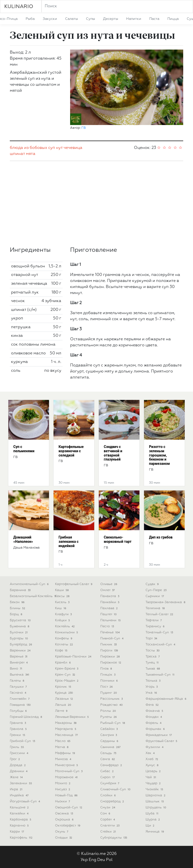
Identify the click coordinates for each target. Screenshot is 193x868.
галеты (17, 681)
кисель (63, 602)
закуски (50, 19)
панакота (110, 596)
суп (52, 148)
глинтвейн (20, 699)
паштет (109, 614)
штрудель (156, 808)
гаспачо (18, 693)
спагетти (110, 826)
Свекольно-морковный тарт (118, 539)
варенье (19, 657)
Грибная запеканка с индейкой (69, 542)
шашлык (155, 801)
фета (153, 705)
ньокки (63, 801)
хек (151, 753)
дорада (18, 765)
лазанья (64, 699)
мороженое (67, 777)
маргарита (66, 729)
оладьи (64, 838)
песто (108, 626)
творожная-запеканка (166, 602)
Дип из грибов (161, 537)
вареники (21, 651)
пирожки (110, 657)
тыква (153, 669)
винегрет (19, 663)
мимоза (64, 759)
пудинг (109, 693)
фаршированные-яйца (166, 699)
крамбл (63, 663)
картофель (22, 838)
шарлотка (156, 795)
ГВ (84, 128)
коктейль (65, 626)
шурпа (153, 820)
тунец (153, 663)
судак (153, 584)
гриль (17, 747)
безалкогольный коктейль (34, 596)
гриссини (19, 753)
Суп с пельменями (24, 449)
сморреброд (113, 801)
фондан (154, 717)
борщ (16, 614)
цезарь (154, 771)
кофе (62, 651)
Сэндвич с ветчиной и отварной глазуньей (113, 453)
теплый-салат (160, 614)
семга (108, 759)
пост (107, 687)
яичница (155, 832)
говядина (21, 705)
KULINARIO (19, 7)
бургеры (19, 638)
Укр (84, 860)
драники (19, 771)
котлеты (64, 645)
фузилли (155, 747)
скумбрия (110, 783)
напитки (134, 19)
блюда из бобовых (29, 148)
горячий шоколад (26, 717)
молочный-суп (69, 771)
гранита (18, 723)
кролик (64, 687)
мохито (63, 783)
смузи (108, 808)
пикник (109, 645)
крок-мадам (67, 681)
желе (17, 777)
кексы (63, 596)
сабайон (109, 729)
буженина (20, 626)
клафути (64, 614)
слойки (108, 795)
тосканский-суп (161, 645)
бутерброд (21, 645)
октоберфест (68, 826)
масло (63, 741)
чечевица (73, 148)
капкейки (20, 814)
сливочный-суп (116, 789)
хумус (152, 765)
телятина (156, 608)
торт (152, 638)
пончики (109, 681)
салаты (71, 19)
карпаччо (20, 826)
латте (62, 711)
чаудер (154, 783)
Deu (101, 860)
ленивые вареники (72, 717)
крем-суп (66, 675)
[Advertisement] (96, 204)
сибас (107, 771)
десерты (111, 19)
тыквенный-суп (160, 675)
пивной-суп (112, 638)
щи (150, 826)
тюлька (153, 681)
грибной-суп (23, 741)
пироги (110, 651)
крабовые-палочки (74, 657)
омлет (108, 590)
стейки (109, 832)
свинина (111, 747)
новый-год (67, 795)
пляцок (108, 675)
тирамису (155, 626)
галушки (19, 687)
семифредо (112, 765)
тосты (153, 651)
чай (151, 777)
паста (154, 19)
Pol (109, 860)
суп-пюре (156, 590)
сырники (155, 596)
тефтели (154, 620)
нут (59, 148)
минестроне (67, 765)
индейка (20, 795)
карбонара (21, 820)
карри (17, 832)
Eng (92, 860)
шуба (152, 814)
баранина (21, 590)
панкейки (110, 602)
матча (62, 747)
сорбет (108, 820)
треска (153, 657)
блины (18, 608)
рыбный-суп (113, 723)
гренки (18, 735)
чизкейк (155, 789)
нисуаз (63, 789)
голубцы (19, 711)
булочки (19, 632)
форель (154, 723)
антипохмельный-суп (30, 584)
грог (15, 759)
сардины (110, 741)
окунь (62, 832)
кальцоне (20, 808)
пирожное (111, 663)
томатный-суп (160, 632)
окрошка (65, 820)
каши (62, 590)
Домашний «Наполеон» (23, 539)
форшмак (156, 729)
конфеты (64, 638)
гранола (19, 729)
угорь (152, 687)
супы (90, 19)
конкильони (67, 632)
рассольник (112, 699)
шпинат (17, 154)
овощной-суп (69, 808)
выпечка (20, 675)
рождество (112, 705)
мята (31, 154)
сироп (108, 777)
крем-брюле (67, 669)
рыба (30, 19)
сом (106, 814)
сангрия (109, 735)
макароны (66, 723)
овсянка (64, 814)
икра (17, 789)
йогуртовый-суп (25, 801)
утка (152, 693)
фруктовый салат (162, 741)
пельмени (111, 620)
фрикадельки (159, 735)
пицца (173, 19)
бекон (18, 602)
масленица (67, 735)
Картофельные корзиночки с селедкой (71, 451)
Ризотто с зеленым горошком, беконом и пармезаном (159, 455)
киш (61, 608)
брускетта (21, 620)
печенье (110, 632)
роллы (109, 711)
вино (16, 669)
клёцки (63, 620)
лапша (64, 705)
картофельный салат (74, 584)
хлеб (152, 759)
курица (64, 693)
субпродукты (114, 838)
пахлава (109, 608)
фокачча (155, 711)
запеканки (21, 783)
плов (107, 669)
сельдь (109, 753)
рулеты (109, 717)
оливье (109, 584)
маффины (65, 753)
